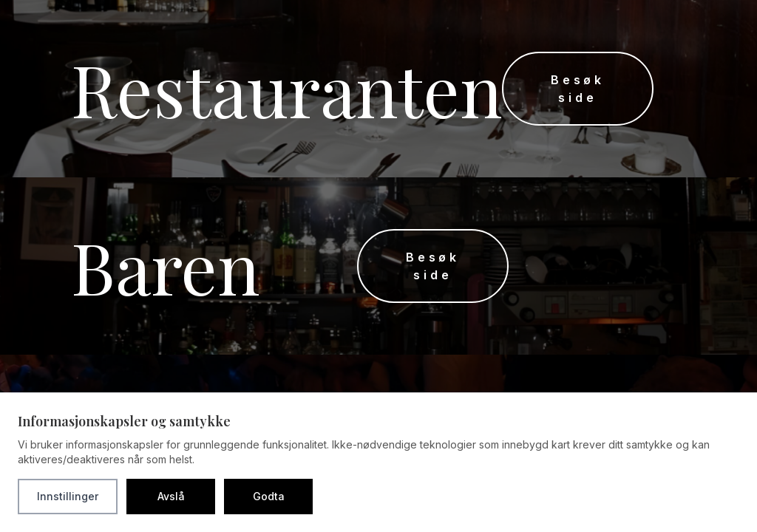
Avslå (171, 496)
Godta (269, 496)
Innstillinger (68, 496)
